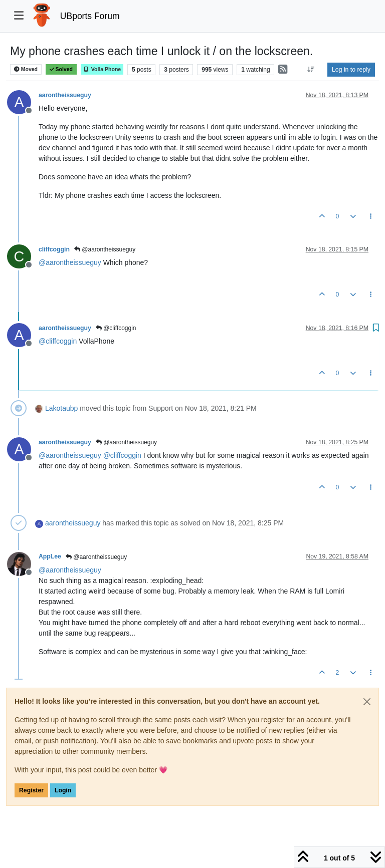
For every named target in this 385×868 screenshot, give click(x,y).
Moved (26, 69)
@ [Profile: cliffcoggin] (58, 341)
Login (63, 790)
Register (31, 790)
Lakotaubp (61, 408)
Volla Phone (102, 69)
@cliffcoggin (116, 328)
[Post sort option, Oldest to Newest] (311, 70)
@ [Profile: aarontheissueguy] (70, 262)
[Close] (367, 702)
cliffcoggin (54, 249)
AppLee (50, 556)
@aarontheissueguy (105, 249)
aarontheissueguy (65, 95)
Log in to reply (351, 70)
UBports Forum (90, 16)
